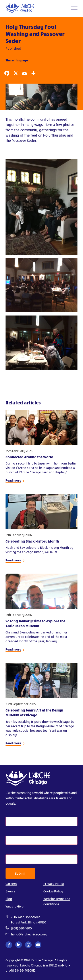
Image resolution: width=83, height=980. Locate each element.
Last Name (14, 833)
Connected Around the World (29, 457)
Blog (9, 899)
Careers (11, 884)
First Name (14, 814)
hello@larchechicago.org (29, 934)
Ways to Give (14, 906)
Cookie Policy (53, 891)
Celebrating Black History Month (32, 541)
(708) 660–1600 (21, 928)
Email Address (17, 852)
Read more (13, 480)
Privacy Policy (54, 884)
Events (10, 891)
